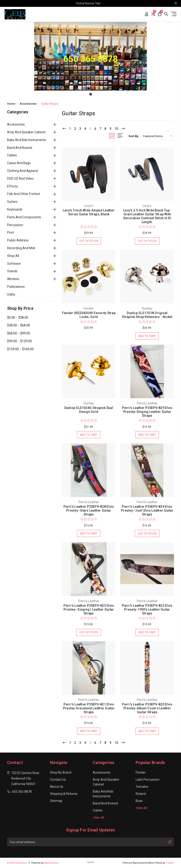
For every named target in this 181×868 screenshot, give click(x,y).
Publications (16, 287)
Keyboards (15, 209)
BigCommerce (51, 863)
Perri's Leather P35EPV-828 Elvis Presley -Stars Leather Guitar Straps (89, 510)
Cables (12, 155)
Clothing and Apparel (22, 171)
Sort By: (134, 136)
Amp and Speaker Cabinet (26, 132)
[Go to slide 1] (90, 94)
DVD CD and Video (20, 179)
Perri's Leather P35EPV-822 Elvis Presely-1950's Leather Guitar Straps (147, 609)
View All (98, 817)
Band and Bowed (20, 148)
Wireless (13, 279)
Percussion (15, 225)
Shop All (13, 256)
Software (14, 264)
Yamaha (142, 787)
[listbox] (157, 136)
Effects (12, 186)
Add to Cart (147, 336)
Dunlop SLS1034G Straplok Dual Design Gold (89, 410)
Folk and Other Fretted (23, 194)
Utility (11, 294)
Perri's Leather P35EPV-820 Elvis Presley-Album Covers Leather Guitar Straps (147, 708)
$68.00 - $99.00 (19, 333)
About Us (57, 787)
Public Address (18, 240)
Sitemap (56, 801)
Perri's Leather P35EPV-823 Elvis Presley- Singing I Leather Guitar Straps (89, 609)
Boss (139, 801)
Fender (141, 772)
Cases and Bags (19, 163)
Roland (141, 794)
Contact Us (58, 780)
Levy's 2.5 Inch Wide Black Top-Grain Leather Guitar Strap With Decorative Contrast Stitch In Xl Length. (147, 216)
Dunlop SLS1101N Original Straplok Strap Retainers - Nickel (147, 315)
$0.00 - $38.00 (18, 318)
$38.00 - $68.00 (19, 325)
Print (11, 232)
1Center (170, 863)
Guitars (12, 202)
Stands (12, 271)
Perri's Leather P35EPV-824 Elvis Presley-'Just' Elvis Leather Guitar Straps (147, 510)
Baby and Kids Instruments (27, 140)
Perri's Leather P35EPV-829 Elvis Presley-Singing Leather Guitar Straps (147, 412)
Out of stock (89, 241)
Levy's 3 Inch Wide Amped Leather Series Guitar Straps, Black (89, 212)
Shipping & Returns (64, 794)
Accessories (16, 124)
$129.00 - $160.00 (20, 349)
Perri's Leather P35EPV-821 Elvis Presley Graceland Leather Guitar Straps (89, 708)
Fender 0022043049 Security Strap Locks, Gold (89, 315)
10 (116, 129)
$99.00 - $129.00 (19, 341)
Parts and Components (24, 217)
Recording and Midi (21, 248)
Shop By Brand (61, 772)
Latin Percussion (148, 780)
